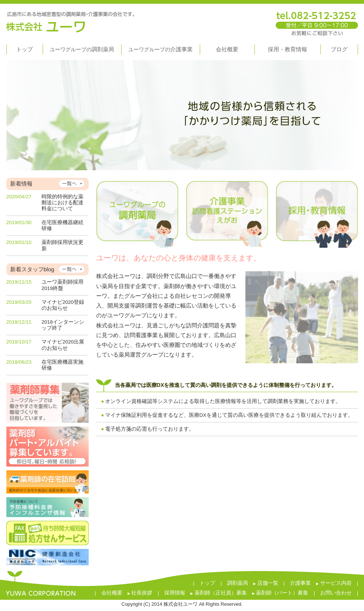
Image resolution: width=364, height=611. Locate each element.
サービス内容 (334, 583)
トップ (207, 583)
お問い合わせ (336, 593)
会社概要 (112, 593)
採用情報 (175, 593)
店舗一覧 (266, 583)
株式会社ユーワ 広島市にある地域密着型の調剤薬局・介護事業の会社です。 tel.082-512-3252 (182, 20)
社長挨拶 (140, 593)
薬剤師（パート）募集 (280, 593)
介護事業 (300, 583)
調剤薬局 (238, 583)
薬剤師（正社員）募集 (219, 593)
